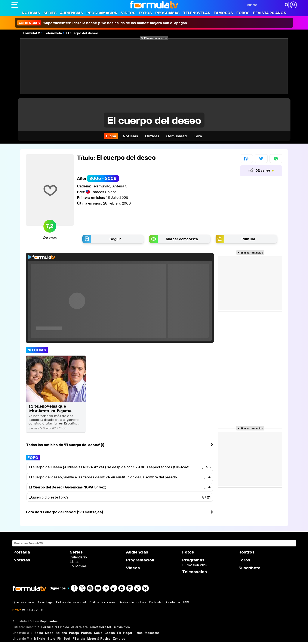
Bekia (39, 633)
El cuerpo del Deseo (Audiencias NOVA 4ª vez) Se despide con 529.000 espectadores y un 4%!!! (109, 467)
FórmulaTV (31, 33)
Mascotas (152, 633)
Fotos (145, 13)
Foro (33, 458)
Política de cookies (102, 602)
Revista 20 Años (270, 13)
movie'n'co (122, 627)
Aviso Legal (45, 602)
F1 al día (79, 639)
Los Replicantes (46, 621)
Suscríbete (250, 568)
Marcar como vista (182, 239)
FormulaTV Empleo (55, 627)
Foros (243, 13)
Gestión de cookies (132, 602)
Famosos (223, 13)
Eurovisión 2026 (195, 565)
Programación (102, 13)
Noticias (31, 13)
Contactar (173, 602)
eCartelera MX (101, 627)
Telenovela (53, 33)
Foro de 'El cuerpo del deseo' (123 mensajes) (64, 512)
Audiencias (72, 13)
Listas (75, 562)
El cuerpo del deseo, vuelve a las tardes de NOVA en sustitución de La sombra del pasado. (103, 477)
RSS (186, 602)
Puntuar (248, 239)
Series (50, 13)
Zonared (119, 639)
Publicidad (156, 602)
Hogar (128, 633)
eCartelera (79, 627)
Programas (167, 13)
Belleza (61, 633)
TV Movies (78, 566)
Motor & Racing (99, 639)
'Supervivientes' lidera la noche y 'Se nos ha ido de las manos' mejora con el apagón (102, 23)
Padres (86, 633)
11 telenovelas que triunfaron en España (50, 408)
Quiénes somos (23, 602)
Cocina (110, 633)
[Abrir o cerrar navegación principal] (15, 5)
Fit (119, 633)
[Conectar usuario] (293, 5)
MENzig (40, 639)
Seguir (115, 239)
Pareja (74, 633)
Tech (67, 639)
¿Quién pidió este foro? (49, 497)
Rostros (247, 552)
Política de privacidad (71, 602)
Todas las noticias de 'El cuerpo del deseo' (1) (65, 445)
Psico (139, 633)
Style (51, 639)
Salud (98, 633)
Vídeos (128, 13)
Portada (22, 552)
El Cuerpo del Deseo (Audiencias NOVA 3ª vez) (68, 487)
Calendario (78, 557)
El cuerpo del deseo (82, 33)
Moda (49, 633)
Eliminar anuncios (155, 38)
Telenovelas (197, 13)
